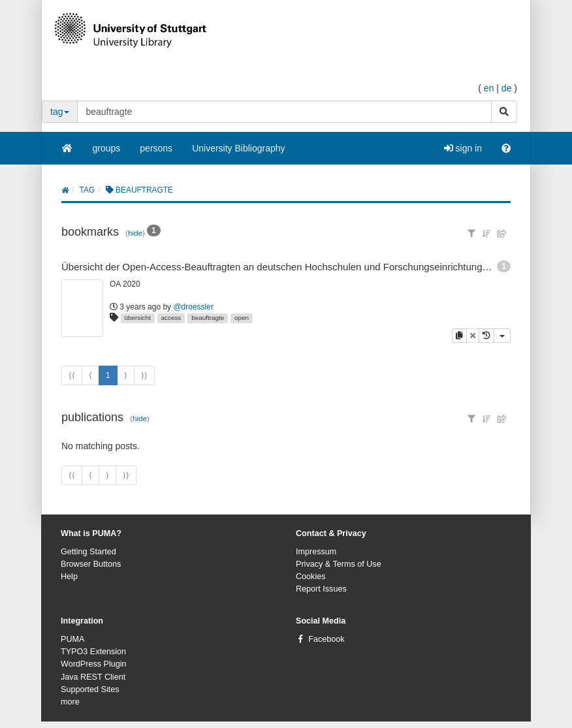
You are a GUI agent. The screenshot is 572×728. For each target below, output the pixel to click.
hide (135, 233)
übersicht (138, 318)
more (70, 702)
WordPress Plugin (94, 664)
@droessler (193, 307)
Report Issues (321, 589)
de (507, 88)
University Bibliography (238, 148)
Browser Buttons (91, 564)
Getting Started (88, 552)
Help (69, 577)
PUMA (72, 639)
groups (107, 148)
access (171, 318)
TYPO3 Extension (93, 652)
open (242, 318)
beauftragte (208, 318)
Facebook (326, 639)
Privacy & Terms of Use (339, 564)
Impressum (316, 552)
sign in (463, 148)
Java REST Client (93, 677)
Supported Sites (90, 689)
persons (156, 148)
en (489, 88)
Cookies (311, 577)
